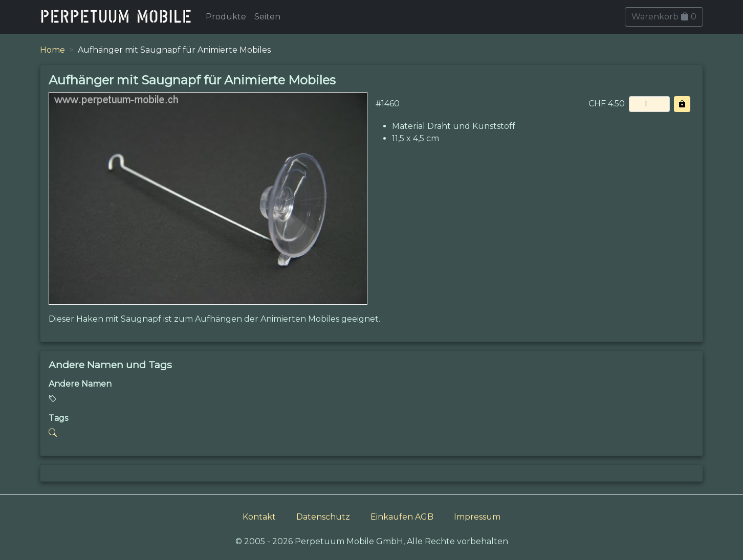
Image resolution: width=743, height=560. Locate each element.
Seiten (267, 17)
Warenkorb (664, 17)
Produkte (226, 17)
